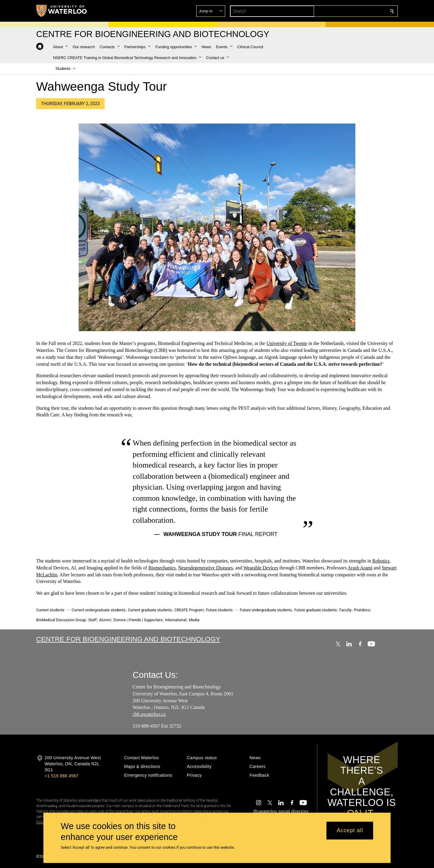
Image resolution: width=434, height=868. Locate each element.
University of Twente (287, 343)
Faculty (345, 610)
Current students (50, 610)
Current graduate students (150, 610)
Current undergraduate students (99, 610)
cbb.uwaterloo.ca (149, 714)
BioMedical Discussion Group (61, 620)
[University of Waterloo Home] (62, 11)
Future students (219, 610)
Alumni (105, 620)
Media (194, 620)
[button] (348, 11)
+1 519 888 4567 (61, 776)
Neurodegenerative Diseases (206, 568)
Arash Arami (360, 568)
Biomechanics (162, 568)
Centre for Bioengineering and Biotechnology (128, 639)
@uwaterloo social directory (281, 811)
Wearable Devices (261, 568)
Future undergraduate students (266, 610)
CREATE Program (189, 610)
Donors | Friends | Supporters (138, 620)
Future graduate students (315, 610)
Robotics (381, 561)
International (176, 620)
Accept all (350, 831)
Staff (92, 620)
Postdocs (362, 610)
